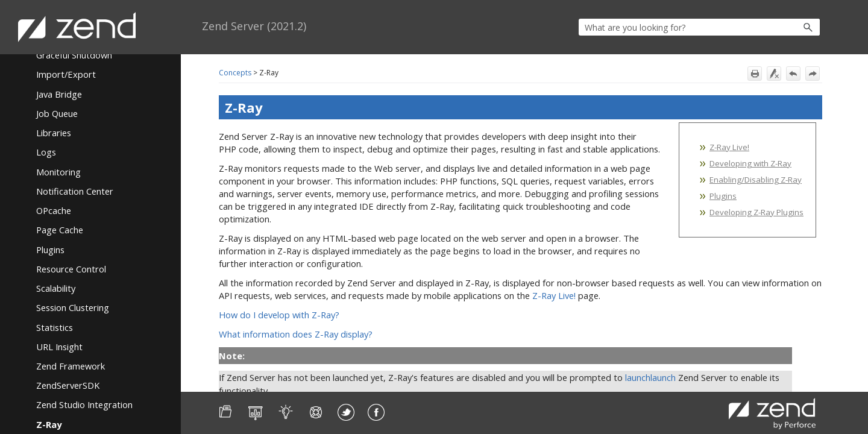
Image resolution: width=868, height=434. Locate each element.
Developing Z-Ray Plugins (756, 212)
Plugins (50, 250)
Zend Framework (71, 366)
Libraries (54, 133)
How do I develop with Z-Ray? (279, 315)
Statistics (55, 327)
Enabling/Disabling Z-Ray (756, 180)
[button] (782, 27)
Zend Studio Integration (84, 404)
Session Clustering (73, 307)
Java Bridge (59, 94)
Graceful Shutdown (74, 55)
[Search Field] (699, 27)
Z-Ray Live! (729, 147)
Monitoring (58, 172)
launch (638, 377)
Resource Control (71, 269)
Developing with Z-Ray (750, 163)
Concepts (235, 73)
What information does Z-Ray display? (296, 334)
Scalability (56, 288)
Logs (46, 152)
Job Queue (57, 113)
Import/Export (66, 74)
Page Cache (60, 230)
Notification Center (75, 191)
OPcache (54, 210)
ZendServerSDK (68, 385)
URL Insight (59, 347)
